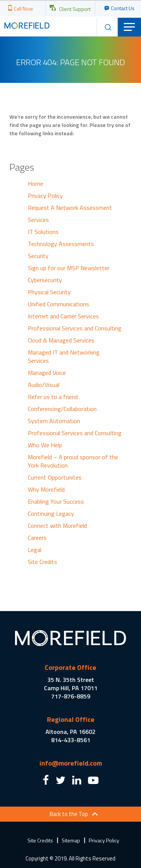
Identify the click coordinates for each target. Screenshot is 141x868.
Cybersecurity (45, 280)
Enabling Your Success (56, 501)
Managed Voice (47, 373)
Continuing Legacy (51, 513)
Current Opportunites (55, 477)
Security (38, 256)
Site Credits (42, 562)
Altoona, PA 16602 (70, 732)
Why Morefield (46, 489)
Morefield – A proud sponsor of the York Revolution (73, 461)
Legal (35, 550)
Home (36, 183)
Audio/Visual (44, 385)
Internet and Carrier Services (63, 316)
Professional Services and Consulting (75, 328)
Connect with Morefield (57, 526)
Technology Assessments (61, 244)
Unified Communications (58, 304)
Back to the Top (69, 814)
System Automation (54, 421)
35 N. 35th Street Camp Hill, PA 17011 (71, 684)
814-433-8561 (71, 740)
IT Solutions (43, 232)
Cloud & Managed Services (61, 340)
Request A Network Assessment (70, 208)
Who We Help (45, 445)
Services (38, 220)
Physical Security (49, 292)
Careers (37, 538)
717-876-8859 (71, 696)
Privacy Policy (45, 196)
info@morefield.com (71, 763)
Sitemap (71, 840)
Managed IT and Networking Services (64, 356)
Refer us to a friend (53, 397)
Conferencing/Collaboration (62, 409)
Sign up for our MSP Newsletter (69, 268)
